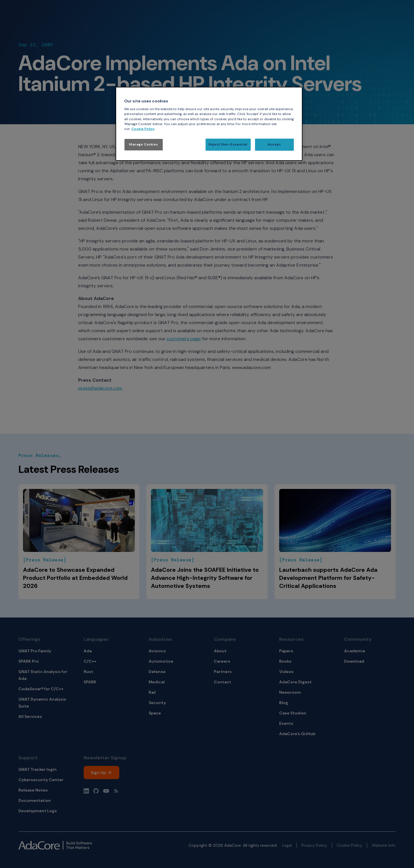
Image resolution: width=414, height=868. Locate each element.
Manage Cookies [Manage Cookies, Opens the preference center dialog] (144, 145)
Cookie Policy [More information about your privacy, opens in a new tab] (143, 129)
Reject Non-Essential (228, 145)
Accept (274, 145)
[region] (209, 124)
